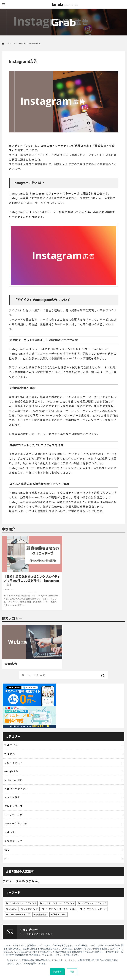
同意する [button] (57, 972)
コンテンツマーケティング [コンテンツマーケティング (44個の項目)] (93, 903)
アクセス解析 (12, 797)
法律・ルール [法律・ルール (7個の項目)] (60, 915)
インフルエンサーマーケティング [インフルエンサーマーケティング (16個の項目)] (58, 903)
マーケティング (13, 815)
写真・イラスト (13, 763)
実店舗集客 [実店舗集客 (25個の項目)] (41, 915)
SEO (7, 850)
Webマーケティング (16, 789)
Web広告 (22, 43)
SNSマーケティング (16, 824)
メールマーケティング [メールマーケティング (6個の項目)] (19, 915)
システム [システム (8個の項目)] (13, 909)
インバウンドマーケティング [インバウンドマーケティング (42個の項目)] (22, 903)
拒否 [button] (72, 972)
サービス (12, 43)
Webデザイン (12, 745)
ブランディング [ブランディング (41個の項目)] (31, 909)
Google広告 (12, 771)
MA (6, 858)
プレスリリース (13, 806)
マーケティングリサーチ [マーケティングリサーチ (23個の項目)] (94, 909)
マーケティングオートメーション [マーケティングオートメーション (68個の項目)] (60, 909)
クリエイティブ (13, 841)
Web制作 (10, 754)
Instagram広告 (14, 780)
